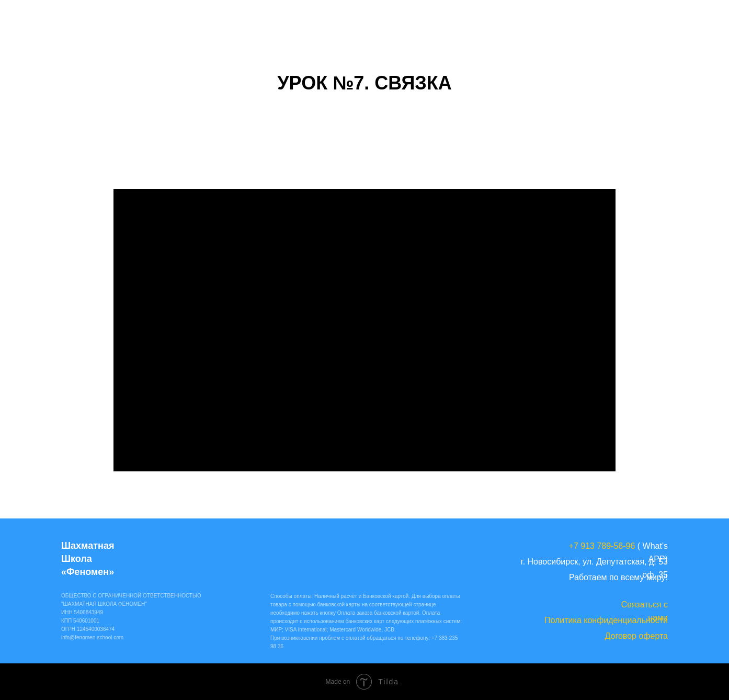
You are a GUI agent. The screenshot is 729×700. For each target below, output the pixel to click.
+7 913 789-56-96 (602, 546)
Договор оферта (636, 636)
